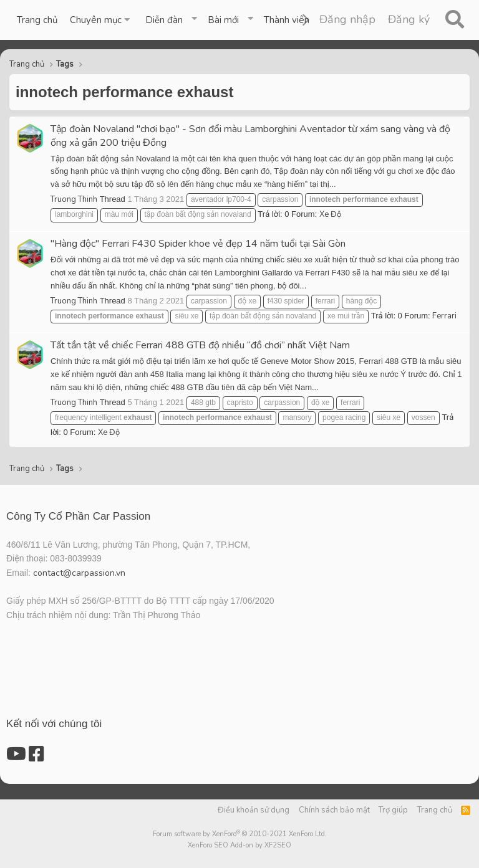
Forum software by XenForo (240, 834)
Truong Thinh (74, 199)
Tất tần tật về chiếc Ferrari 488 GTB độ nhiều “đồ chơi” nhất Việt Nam (200, 345)
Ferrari (444, 316)
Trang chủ (37, 20)
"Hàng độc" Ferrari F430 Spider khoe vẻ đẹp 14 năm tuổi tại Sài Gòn (198, 244)
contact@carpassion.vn (79, 573)
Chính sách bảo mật (334, 810)
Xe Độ (330, 214)
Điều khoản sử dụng (254, 810)
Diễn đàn (164, 20)
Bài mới (223, 20)
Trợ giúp (393, 810)
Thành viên (287, 20)
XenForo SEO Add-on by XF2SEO (239, 845)
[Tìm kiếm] (454, 20)
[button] (101, 20)
